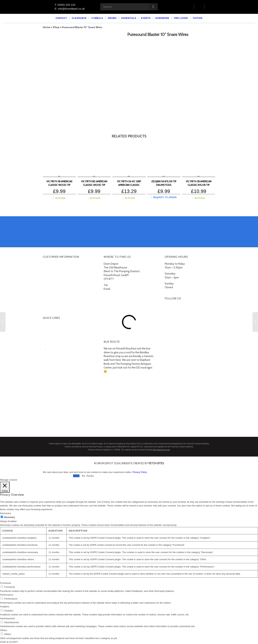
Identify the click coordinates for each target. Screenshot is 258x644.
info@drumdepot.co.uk (124, 289)
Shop (56, 27)
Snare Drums (55, 353)
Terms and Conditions (56, 295)
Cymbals (48, 329)
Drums (47, 334)
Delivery (48, 282)
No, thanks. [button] (88, 476)
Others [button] (3, 630)
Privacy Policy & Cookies (57, 300)
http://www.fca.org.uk (161, 450)
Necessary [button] (5, 513)
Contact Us (49, 277)
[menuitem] (61, 18)
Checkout (48, 273)
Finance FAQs (51, 291)
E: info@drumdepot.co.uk (70, 9)
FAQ (45, 286)
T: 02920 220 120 (65, 5)
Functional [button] (5, 583)
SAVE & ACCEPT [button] (9, 642)
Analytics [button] (5, 607)
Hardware (48, 362)
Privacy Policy (140, 472)
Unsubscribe (50, 308)
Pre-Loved (49, 366)
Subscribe (49, 304)
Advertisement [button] (7, 618)
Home (46, 27)
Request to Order (164, 197)
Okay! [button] (76, 476)
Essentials (49, 357)
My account (50, 264)
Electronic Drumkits (58, 343)
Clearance (49, 325)
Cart (45, 268)
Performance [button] (7, 595)
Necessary (10, 517)
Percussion (54, 348)
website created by (143, 463)
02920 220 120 (117, 285)
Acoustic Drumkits (58, 339)
